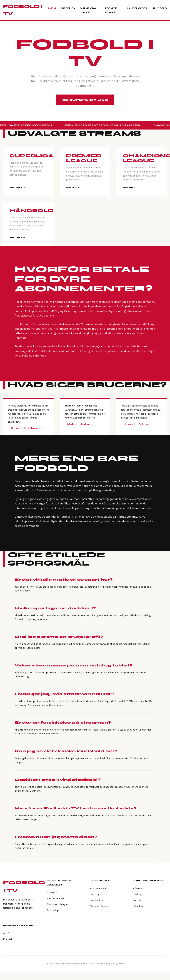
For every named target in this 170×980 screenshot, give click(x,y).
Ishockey (138, 906)
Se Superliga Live (85, 100)
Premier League (55, 898)
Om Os (7, 933)
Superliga (68, 8)
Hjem (52, 8)
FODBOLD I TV (23, 10)
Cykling (137, 894)
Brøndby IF (96, 894)
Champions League (57, 904)
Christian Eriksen (99, 906)
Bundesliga (53, 910)
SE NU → (17, 188)
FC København (98, 889)
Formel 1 (138, 900)
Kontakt (8, 939)
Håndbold (159, 8)
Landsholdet (137, 8)
